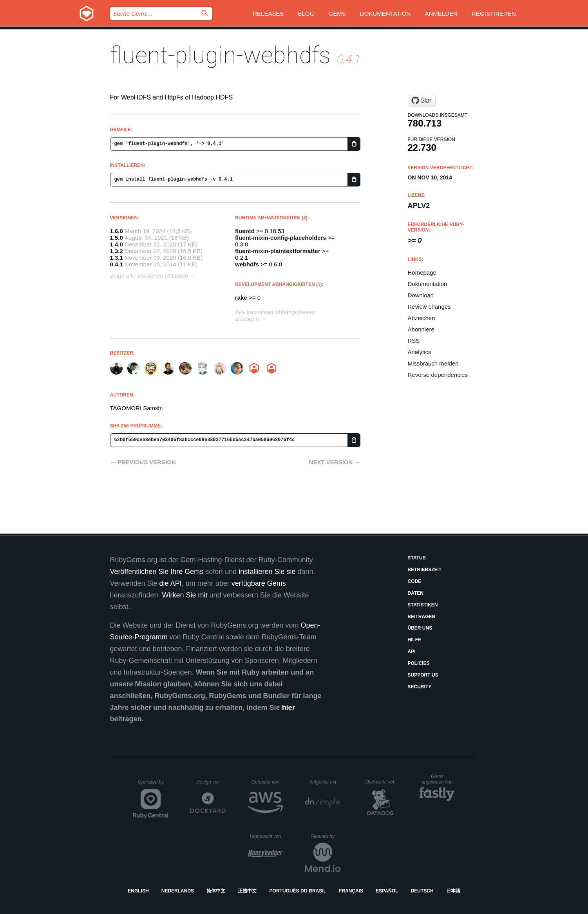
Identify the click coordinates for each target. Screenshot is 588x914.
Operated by (153, 785)
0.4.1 (117, 264)
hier (289, 708)
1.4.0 (117, 244)
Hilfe (415, 640)
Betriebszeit (425, 570)
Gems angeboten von (438, 779)
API (412, 652)
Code (415, 581)
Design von (211, 782)
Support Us (423, 675)
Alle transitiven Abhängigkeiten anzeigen (275, 315)
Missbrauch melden (433, 363)
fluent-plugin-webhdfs (220, 55)
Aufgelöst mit (325, 782)
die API (171, 583)
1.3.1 (117, 258)
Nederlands (178, 891)
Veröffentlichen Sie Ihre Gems (157, 572)
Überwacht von (381, 782)
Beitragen (422, 617)
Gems (337, 14)
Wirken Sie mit (185, 595)
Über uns (420, 628)
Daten (416, 593)
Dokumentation (385, 14)
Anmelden (441, 14)
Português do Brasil (298, 891)
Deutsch (422, 891)
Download (421, 295)
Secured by (325, 836)
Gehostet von (267, 782)
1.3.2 (117, 251)
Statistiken (423, 605)
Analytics (420, 352)
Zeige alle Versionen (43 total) (149, 276)
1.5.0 (117, 238)
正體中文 (247, 891)
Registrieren (494, 14)
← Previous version (143, 462)
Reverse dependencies (438, 375)
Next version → (335, 462)
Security (420, 687)
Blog (306, 14)
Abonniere (421, 329)
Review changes (429, 307)
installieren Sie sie (267, 572)
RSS (414, 341)
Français (351, 891)
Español (387, 891)
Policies (419, 663)
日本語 (453, 891)
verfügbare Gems (259, 583)
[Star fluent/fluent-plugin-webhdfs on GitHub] (422, 101)
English (138, 891)
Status (417, 558)
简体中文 (216, 891)
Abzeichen (422, 318)
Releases (268, 14)
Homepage (422, 272)
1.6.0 (117, 231)
